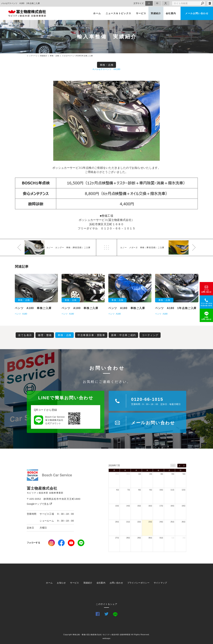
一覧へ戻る (106, 247)
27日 (117, 538)
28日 (128, 538)
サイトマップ (160, 583)
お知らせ (61, 583)
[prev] (180, 466)
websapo (106, 638)
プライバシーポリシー (138, 583)
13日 (117, 506)
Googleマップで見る (39, 504)
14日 (128, 506)
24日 (161, 522)
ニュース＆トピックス (118, 13)
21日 (128, 522)
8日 (140, 490)
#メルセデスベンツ (102, 69)
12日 (184, 490)
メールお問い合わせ (197, 13)
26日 (184, 522)
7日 (129, 490)
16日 (150, 506)
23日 (150, 522)
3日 (162, 474)
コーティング (150, 335)
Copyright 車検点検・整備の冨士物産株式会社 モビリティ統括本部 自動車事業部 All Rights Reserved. (107, 635)
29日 (117, 474)
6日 (118, 490)
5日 (184, 474)
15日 (139, 506)
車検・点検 (107, 65)
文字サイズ (139, 3)
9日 (151, 490)
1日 (140, 474)
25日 (172, 522)
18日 (172, 506)
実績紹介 (156, 13)
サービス (141, 13)
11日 (172, 490)
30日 (128, 474)
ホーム (97, 13)
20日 (117, 522)
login (210, 3)
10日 (161, 490)
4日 (173, 474)
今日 (173, 466)
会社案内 (171, 13)
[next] (184, 466)
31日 (161, 538)
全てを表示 (25, 335)
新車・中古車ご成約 (124, 335)
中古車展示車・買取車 (91, 335)
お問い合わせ (116, 583)
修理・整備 (45, 335)
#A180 (117, 69)
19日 (184, 506)
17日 (161, 506)
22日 (139, 522)
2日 (151, 474)
